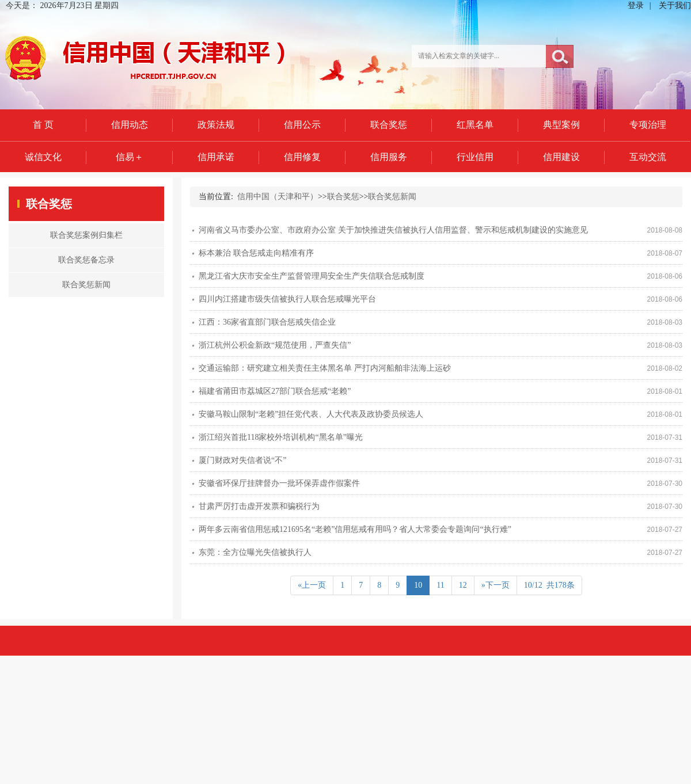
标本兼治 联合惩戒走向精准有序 (256, 253)
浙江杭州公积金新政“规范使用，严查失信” (275, 345)
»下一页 (496, 585)
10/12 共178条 (549, 585)
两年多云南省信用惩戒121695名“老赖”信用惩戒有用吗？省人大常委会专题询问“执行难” (355, 529)
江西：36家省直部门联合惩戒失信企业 (267, 322)
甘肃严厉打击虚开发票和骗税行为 (259, 506)
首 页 (43, 125)
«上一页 (312, 585)
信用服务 (389, 157)
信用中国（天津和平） (278, 197)
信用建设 (561, 157)
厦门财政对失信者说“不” (242, 460)
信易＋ (130, 157)
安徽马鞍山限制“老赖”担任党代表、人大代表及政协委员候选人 (311, 414)
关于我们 (675, 5)
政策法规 (216, 125)
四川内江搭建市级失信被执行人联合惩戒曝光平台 (287, 299)
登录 (636, 5)
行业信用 (475, 157)
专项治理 (648, 125)
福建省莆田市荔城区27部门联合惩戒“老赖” (275, 391)
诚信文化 (43, 157)
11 (440, 585)
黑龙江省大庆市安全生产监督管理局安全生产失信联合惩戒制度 (312, 276)
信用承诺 (216, 157)
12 (463, 585)
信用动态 (130, 125)
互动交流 (648, 157)
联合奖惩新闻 (392, 197)
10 (418, 585)
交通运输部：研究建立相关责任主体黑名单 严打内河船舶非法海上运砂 (325, 368)
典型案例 (561, 125)
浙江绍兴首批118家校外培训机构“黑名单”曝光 (281, 437)
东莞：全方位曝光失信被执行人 (255, 552)
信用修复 (302, 157)
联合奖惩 (389, 125)
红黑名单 (475, 125)
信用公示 (302, 125)
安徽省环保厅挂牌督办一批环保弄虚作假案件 (279, 483)
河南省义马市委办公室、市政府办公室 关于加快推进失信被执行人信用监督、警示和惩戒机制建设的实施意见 (393, 230)
